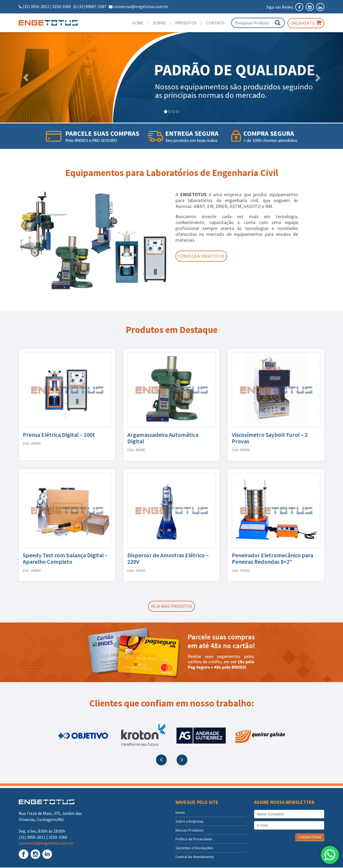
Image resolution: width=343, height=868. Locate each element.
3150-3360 (62, 6)
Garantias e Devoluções (194, 848)
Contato (215, 23)
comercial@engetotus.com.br (141, 6)
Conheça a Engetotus (203, 256)
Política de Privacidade (194, 840)
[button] (26, 77)
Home (138, 23)
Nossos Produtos (189, 831)
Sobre (159, 23)
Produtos (186, 23)
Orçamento (306, 23)
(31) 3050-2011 (36, 6)
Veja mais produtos (171, 606)
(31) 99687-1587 (92, 6)
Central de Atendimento (195, 857)
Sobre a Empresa (189, 822)
